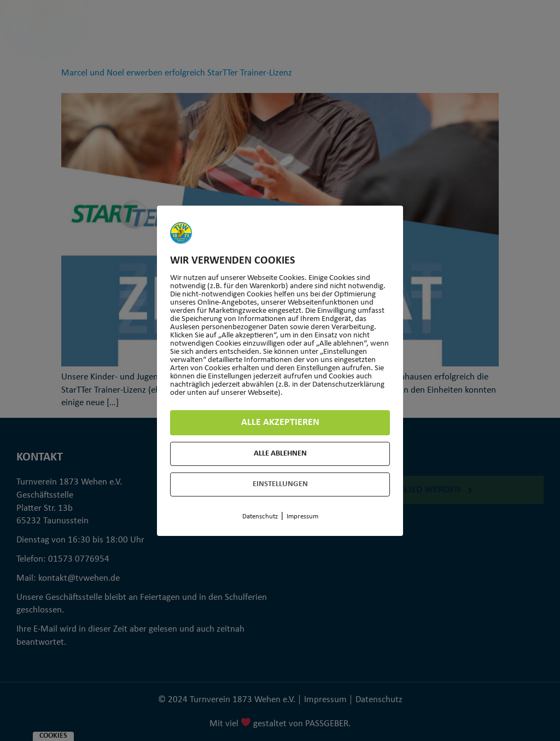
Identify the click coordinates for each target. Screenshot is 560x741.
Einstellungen (280, 484)
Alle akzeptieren (280, 422)
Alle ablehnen (280, 454)
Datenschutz (260, 517)
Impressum (302, 517)
